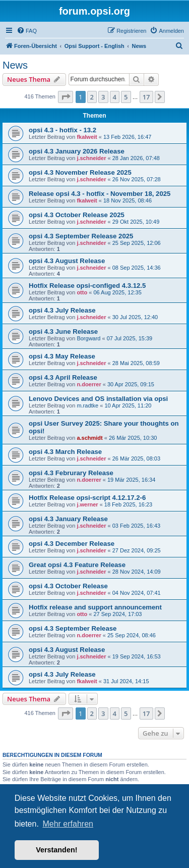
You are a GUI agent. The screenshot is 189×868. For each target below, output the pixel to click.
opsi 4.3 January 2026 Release (77, 151)
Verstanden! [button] (56, 850)
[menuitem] (27, 31)
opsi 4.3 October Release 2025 (77, 215)
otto (82, 292)
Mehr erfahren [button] (68, 824)
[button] (66, 97)
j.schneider (91, 158)
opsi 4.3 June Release (63, 331)
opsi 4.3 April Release (63, 377)
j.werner (87, 504)
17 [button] (146, 97)
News (15, 65)
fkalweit (87, 137)
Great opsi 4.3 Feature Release (77, 565)
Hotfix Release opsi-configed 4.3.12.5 (87, 286)
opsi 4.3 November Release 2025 (80, 172)
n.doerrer (89, 384)
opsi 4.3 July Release (62, 310)
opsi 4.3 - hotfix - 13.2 (62, 130)
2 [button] (92, 97)
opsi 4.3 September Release (73, 628)
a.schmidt (89, 438)
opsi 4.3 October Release (68, 586)
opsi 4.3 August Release (67, 261)
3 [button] (103, 97)
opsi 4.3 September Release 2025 (81, 236)
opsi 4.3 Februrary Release (71, 473)
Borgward (88, 338)
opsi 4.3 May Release (62, 356)
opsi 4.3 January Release (68, 519)
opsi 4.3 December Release (72, 544)
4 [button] (115, 97)
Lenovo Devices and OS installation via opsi (98, 399)
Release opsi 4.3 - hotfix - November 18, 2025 (100, 194)
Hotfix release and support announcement (95, 607)
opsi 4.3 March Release (65, 452)
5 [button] (126, 97)
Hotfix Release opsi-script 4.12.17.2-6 (87, 498)
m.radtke (87, 405)
